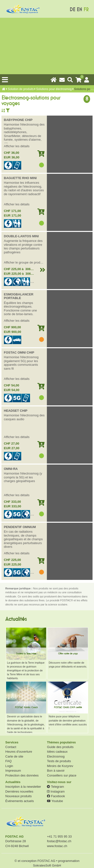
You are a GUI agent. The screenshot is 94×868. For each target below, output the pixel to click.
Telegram (55, 787)
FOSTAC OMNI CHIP (19, 352)
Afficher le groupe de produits (25, 262)
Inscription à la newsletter (23, 787)
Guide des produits (60, 747)
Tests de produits (59, 761)
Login (9, 766)
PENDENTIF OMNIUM (20, 527)
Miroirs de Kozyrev (60, 766)
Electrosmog (56, 756)
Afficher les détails (17, 146)
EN (79, 10)
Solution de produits (21, 89)
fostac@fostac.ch (59, 841)
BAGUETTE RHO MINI (20, 178)
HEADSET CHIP (16, 411)
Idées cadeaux (57, 752)
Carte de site (14, 756)
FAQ (9, 761)
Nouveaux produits (19, 796)
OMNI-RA (11, 469)
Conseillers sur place (62, 775)
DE (72, 10)
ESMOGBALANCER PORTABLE (19, 296)
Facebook (56, 796)
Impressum (13, 771)
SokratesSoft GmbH (47, 865)
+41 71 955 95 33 (59, 836)
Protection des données (22, 775)
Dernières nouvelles (19, 791)
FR (86, 10)
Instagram (56, 791)
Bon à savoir (56, 771)
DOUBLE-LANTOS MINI (21, 236)
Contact (11, 747)
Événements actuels (20, 801)
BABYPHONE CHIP (18, 120)
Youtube (55, 801)
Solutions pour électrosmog (54, 89)
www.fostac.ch (57, 846)
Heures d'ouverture (19, 752)
